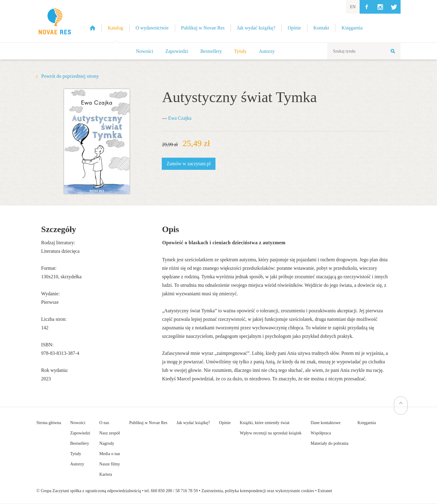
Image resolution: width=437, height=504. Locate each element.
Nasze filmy (110, 464)
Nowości (145, 51)
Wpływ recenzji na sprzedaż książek (271, 433)
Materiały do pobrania (330, 443)
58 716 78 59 (187, 491)
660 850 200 (161, 491)
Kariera (106, 474)
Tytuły (240, 51)
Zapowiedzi (177, 51)
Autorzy (267, 51)
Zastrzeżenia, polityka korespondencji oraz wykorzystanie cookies (258, 491)
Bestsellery (211, 51)
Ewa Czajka (180, 118)
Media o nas (110, 454)
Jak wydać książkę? (193, 423)
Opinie (225, 423)
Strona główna (49, 423)
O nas (104, 423)
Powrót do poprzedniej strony (70, 76)
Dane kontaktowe (326, 423)
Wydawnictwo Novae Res (55, 21)
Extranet (325, 491)
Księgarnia (367, 423)
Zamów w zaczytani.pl (189, 164)
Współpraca (321, 433)
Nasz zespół (109, 433)
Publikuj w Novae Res (148, 423)
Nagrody (107, 443)
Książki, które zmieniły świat (265, 423)
